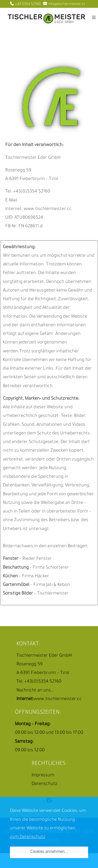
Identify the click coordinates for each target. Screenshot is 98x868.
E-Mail (11, 201)
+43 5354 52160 (25, 4)
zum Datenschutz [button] (28, 837)
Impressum (43, 776)
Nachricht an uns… (35, 691)
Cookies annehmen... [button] (49, 852)
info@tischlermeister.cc (64, 4)
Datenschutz (44, 784)
